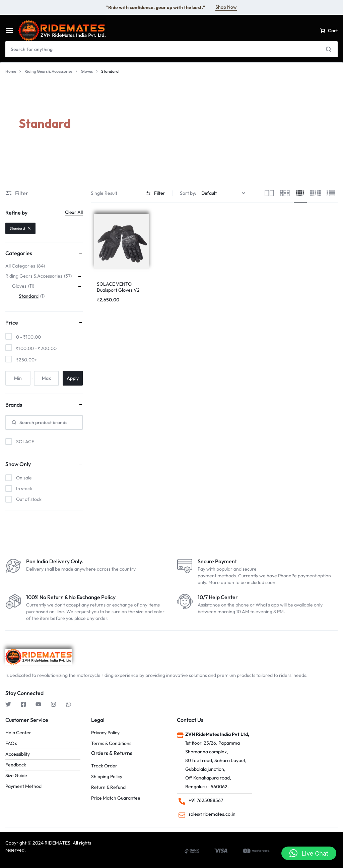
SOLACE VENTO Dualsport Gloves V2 (118, 287)
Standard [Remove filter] (20, 228)
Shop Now (226, 7)
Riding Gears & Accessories (48, 71)
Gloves (87, 71)
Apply (73, 378)
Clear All (74, 212)
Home (11, 71)
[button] (309, 853)
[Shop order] (224, 193)
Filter (155, 193)
